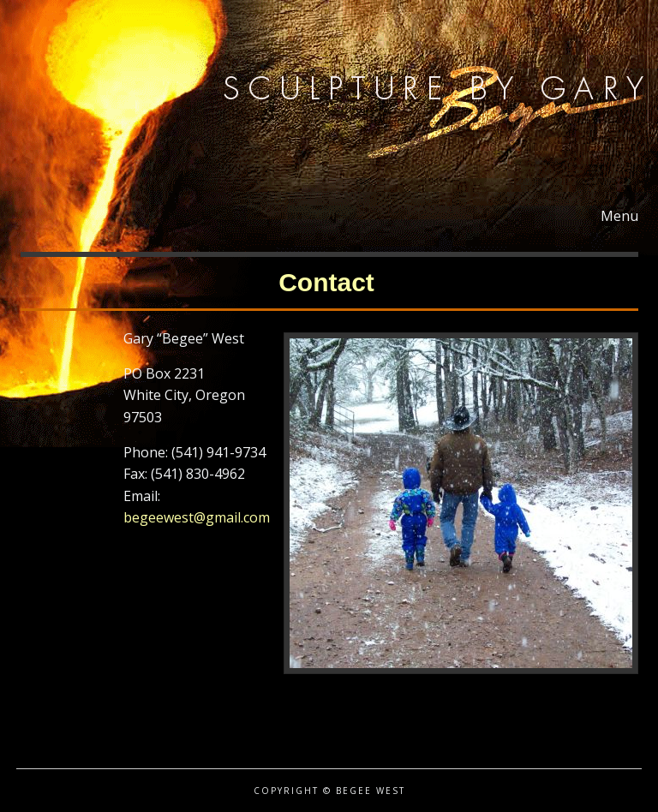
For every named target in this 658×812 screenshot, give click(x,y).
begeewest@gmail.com (197, 517)
